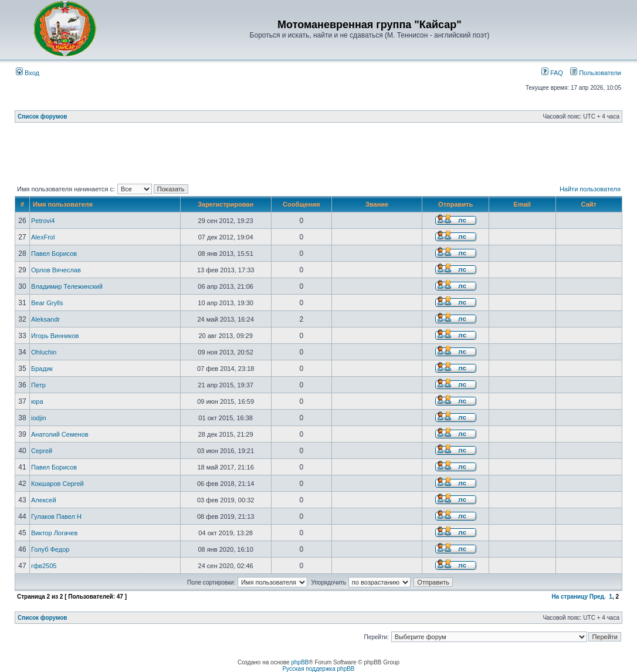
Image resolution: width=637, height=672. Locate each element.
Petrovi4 (43, 221)
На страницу (570, 597)
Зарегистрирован (226, 204)
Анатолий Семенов (60, 434)
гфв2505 (44, 566)
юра (37, 401)
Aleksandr (45, 319)
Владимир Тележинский (67, 286)
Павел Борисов (54, 254)
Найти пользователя (590, 189)
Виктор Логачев (54, 533)
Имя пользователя (63, 204)
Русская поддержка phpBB (318, 669)
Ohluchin (44, 352)
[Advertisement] (318, 156)
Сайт (589, 204)
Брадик (42, 369)
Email (522, 204)
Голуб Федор (50, 549)
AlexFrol (43, 237)
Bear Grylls (47, 303)
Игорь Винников (55, 336)
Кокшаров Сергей (57, 484)
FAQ (552, 73)
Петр (38, 385)
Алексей (44, 500)
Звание (377, 204)
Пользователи (596, 73)
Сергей (42, 451)
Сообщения (301, 204)
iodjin (39, 418)
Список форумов (43, 116)
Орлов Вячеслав (56, 270)
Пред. (598, 597)
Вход (28, 73)
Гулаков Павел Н (56, 516)
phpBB (300, 662)
